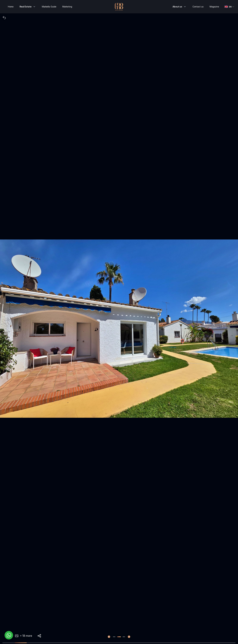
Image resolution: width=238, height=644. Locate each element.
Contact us (198, 7)
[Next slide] (129, 637)
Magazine (214, 7)
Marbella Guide (49, 7)
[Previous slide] (109, 637)
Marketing (67, 7)
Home (11, 7)
